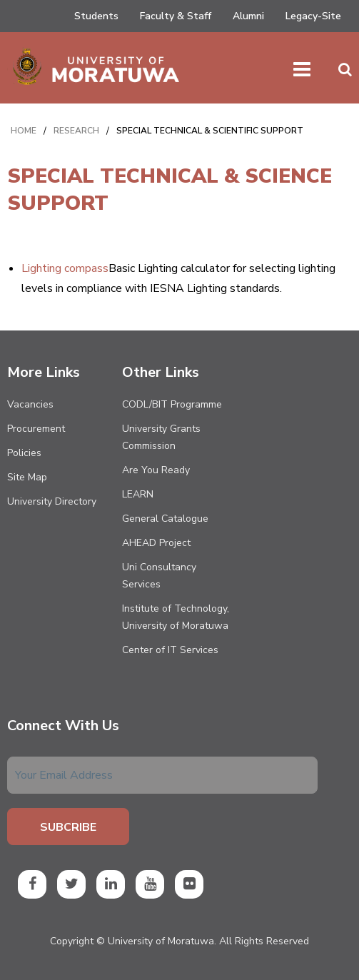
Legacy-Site (313, 16)
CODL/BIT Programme (172, 404)
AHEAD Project (156, 543)
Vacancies (30, 404)
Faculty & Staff (176, 16)
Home (24, 131)
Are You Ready (156, 470)
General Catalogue (165, 519)
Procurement (36, 429)
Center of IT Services (170, 650)
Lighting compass (65, 268)
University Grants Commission (161, 437)
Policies (24, 453)
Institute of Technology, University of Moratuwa (176, 617)
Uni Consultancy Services (159, 576)
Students (96, 16)
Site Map (27, 477)
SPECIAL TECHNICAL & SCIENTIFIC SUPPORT (210, 131)
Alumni (248, 16)
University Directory (52, 501)
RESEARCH (76, 131)
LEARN (138, 494)
